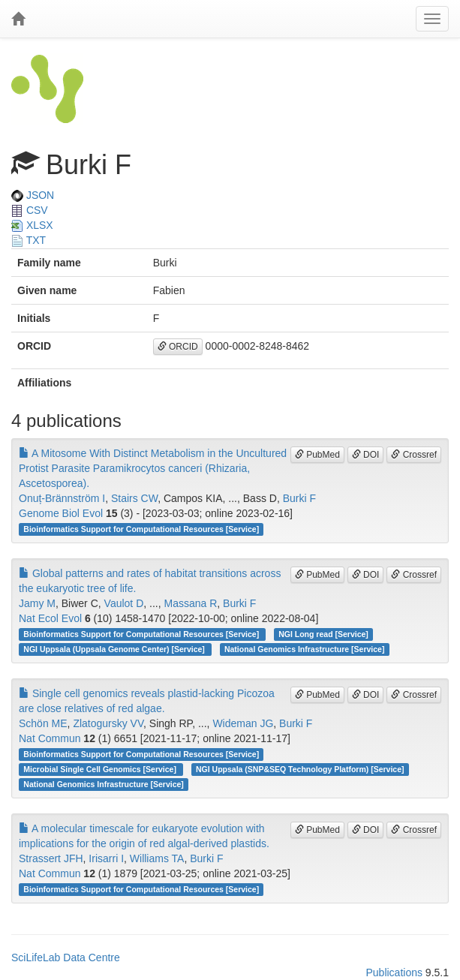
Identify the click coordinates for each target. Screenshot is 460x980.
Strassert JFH (51, 858)
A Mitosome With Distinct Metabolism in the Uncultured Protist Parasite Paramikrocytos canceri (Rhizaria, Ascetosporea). (153, 468)
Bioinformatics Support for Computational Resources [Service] (141, 529)
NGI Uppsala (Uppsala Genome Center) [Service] (115, 649)
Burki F (299, 498)
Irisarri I (106, 858)
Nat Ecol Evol (50, 618)
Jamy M (37, 603)
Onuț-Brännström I (62, 498)
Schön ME (43, 723)
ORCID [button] (178, 347)
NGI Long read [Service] (323, 634)
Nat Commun (50, 738)
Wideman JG (243, 723)
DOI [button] (366, 455)
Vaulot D (124, 603)
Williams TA (157, 858)
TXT (29, 240)
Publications (394, 972)
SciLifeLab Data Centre (66, 957)
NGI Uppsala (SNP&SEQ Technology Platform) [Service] (300, 769)
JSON (33, 195)
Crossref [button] (414, 455)
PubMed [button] (317, 455)
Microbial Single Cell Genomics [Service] (101, 769)
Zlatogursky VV (108, 723)
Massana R (190, 603)
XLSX (32, 225)
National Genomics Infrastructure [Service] (305, 649)
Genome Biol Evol (61, 513)
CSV (30, 210)
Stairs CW (134, 498)
